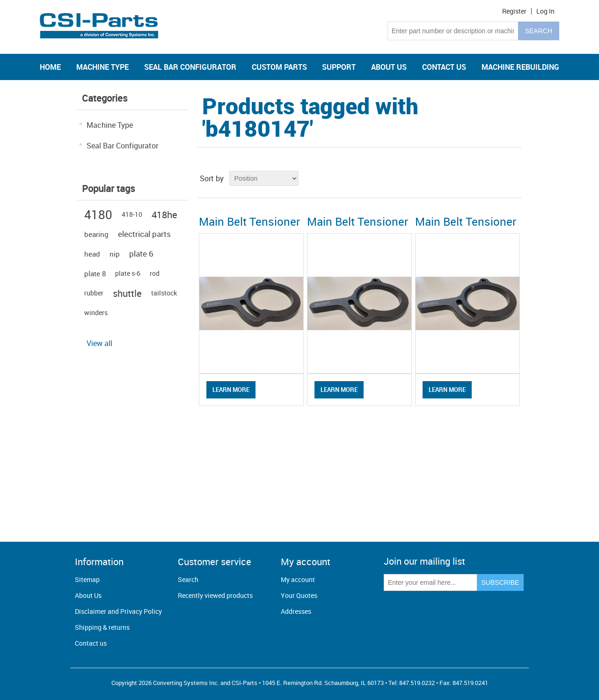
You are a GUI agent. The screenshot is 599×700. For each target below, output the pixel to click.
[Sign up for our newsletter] (431, 582)
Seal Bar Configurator (122, 146)
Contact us (91, 643)
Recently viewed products (215, 595)
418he (164, 214)
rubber (94, 293)
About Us (88, 595)
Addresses (296, 611)
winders (96, 313)
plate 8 (95, 273)
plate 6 (141, 254)
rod (155, 273)
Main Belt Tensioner (249, 221)
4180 (98, 214)
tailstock (164, 293)
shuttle (127, 293)
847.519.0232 (417, 683)
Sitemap (87, 579)
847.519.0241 (470, 683)
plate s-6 (128, 273)
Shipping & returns (102, 627)
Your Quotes (299, 595)
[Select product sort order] (264, 178)
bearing (96, 234)
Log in (545, 11)
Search (188, 579)
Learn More (231, 390)
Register (514, 11)
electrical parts (144, 234)
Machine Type (110, 125)
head (92, 254)
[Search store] (453, 31)
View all (99, 343)
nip (115, 254)
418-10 (132, 214)
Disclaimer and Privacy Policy (118, 611)
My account (298, 579)
